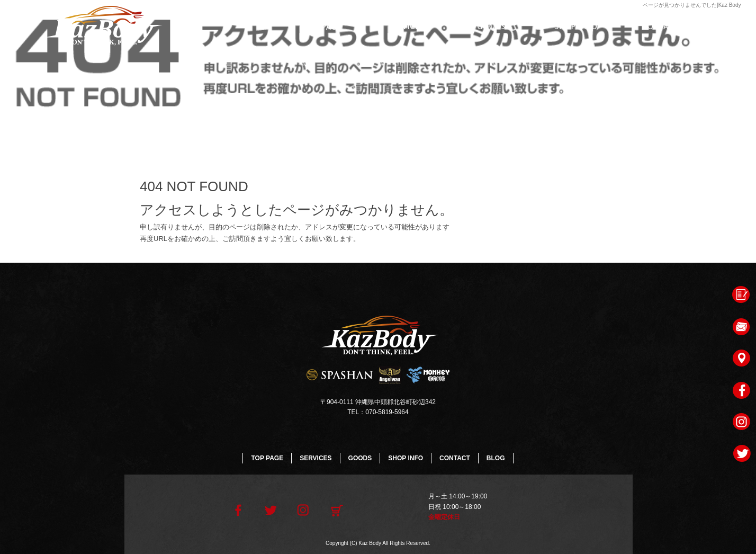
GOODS (491, 26)
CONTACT (661, 26)
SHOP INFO (576, 26)
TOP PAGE (322, 26)
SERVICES (407, 26)
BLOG (496, 458)
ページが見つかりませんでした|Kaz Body (692, 5)
